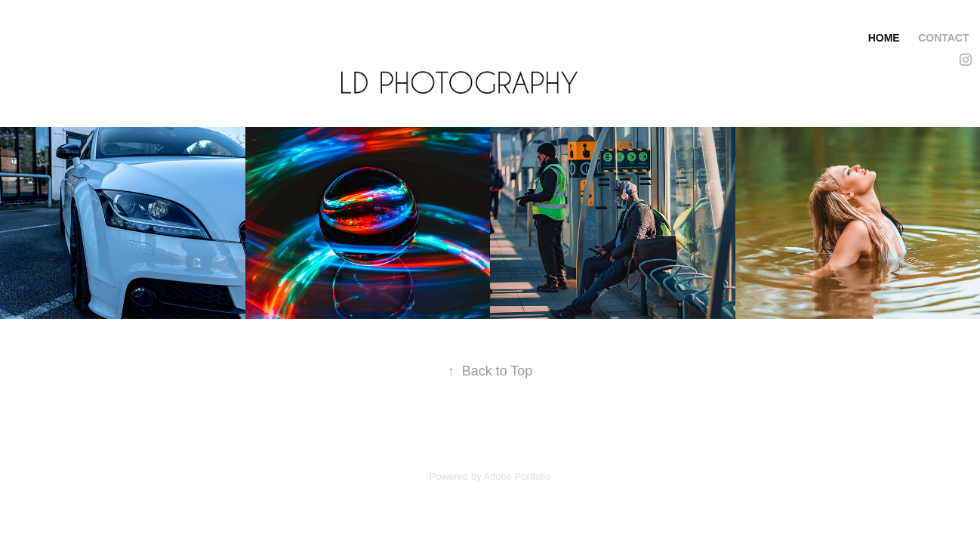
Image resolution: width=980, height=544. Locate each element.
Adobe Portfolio (517, 476)
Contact (943, 38)
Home (884, 38)
